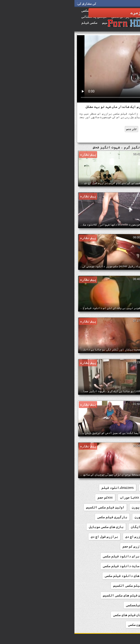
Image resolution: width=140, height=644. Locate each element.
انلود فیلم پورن (70, 507)
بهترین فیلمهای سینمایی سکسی (109, 605)
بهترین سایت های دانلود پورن (109, 586)
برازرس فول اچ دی (30, 537)
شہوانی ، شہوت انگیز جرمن (107, 129)
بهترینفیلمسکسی (65, 605)
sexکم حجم (101, 497)
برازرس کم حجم (59, 546)
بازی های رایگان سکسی (115, 527)
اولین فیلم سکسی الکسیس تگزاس (108, 517)
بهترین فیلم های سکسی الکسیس (52, 595)
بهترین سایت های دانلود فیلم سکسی (58, 576)
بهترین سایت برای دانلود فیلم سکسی (57, 556)
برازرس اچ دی (61, 537)
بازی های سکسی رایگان (74, 527)
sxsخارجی (79, 497)
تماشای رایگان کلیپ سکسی (113, 625)
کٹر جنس (57, 129)
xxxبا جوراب (55, 497)
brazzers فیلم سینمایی (115, 488)
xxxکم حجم (31, 497)
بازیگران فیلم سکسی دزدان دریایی (106, 537)
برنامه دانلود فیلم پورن (113, 556)
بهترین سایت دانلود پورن (113, 576)
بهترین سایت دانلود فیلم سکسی (53, 566)
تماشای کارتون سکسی (70, 625)
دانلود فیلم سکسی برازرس (108, 138)
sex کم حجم (125, 497)
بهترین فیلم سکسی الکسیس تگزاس (108, 595)
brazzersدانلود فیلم (43, 488)
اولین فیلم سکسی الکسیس (31, 507)
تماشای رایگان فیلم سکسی (113, 615)
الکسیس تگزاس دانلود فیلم (112, 507)
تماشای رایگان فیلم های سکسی (62, 615)
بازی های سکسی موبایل (32, 527)
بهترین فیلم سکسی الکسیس (59, 586)
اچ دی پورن (69, 517)
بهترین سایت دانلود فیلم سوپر (108, 566)
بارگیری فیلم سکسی (38, 517)
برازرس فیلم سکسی (119, 546)
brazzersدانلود (79, 488)
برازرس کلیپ (87, 546)
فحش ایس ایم (76, 129)
